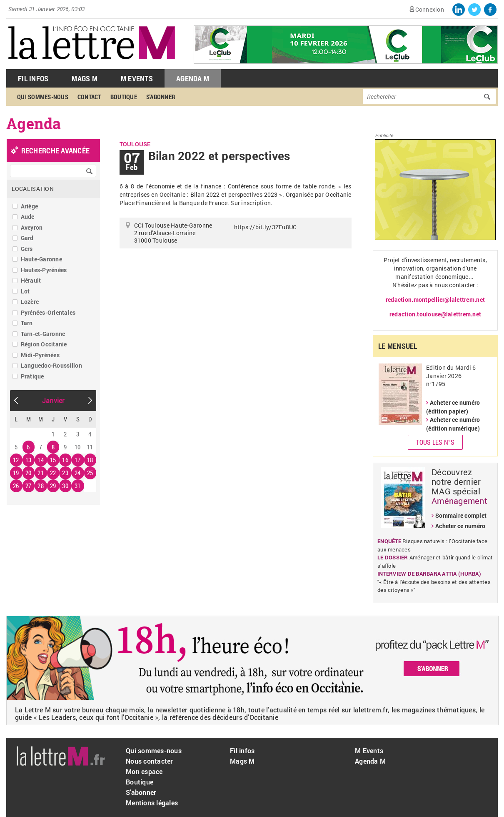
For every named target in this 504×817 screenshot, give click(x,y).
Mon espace (144, 771)
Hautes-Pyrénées (44, 270)
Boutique (124, 97)
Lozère (30, 302)
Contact (89, 97)
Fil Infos (33, 78)
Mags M (85, 78)
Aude (28, 217)
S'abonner (161, 97)
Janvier (53, 400)
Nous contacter (150, 761)
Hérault (31, 280)
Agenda (34, 123)
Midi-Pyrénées (40, 355)
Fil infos (242, 751)
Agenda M (193, 78)
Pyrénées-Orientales (48, 312)
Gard (27, 238)
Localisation (33, 189)
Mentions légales (152, 803)
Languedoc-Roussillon (51, 365)
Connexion (430, 9)
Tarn (27, 323)
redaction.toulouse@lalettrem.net (435, 314)
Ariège (30, 206)
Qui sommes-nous (43, 97)
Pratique (32, 376)
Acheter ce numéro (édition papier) (453, 407)
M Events (137, 78)
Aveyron (32, 227)
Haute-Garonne (41, 259)
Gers (27, 249)
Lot (25, 291)
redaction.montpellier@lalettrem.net (435, 299)
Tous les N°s (435, 442)
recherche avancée (55, 150)
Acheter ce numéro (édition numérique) (453, 424)
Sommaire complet (461, 515)
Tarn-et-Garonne (43, 334)
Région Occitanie (44, 344)
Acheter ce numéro (460, 526)
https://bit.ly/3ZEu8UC (266, 227)
